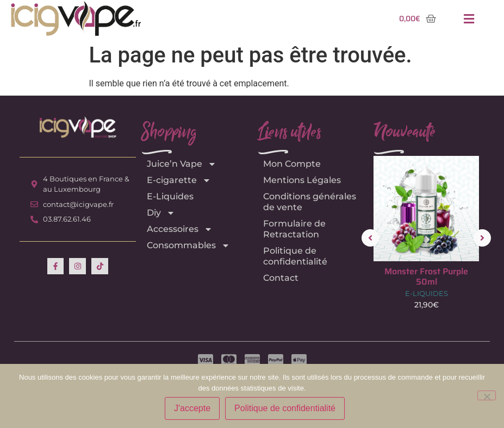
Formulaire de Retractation (294, 229)
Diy (161, 213)
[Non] (487, 395)
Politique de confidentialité (295, 256)
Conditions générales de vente (310, 202)
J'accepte (192, 408)
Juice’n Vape (182, 164)
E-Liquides (170, 196)
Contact (281, 278)
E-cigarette (179, 180)
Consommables (188, 246)
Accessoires (180, 229)
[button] (469, 19)
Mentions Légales (302, 180)
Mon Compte (292, 164)
